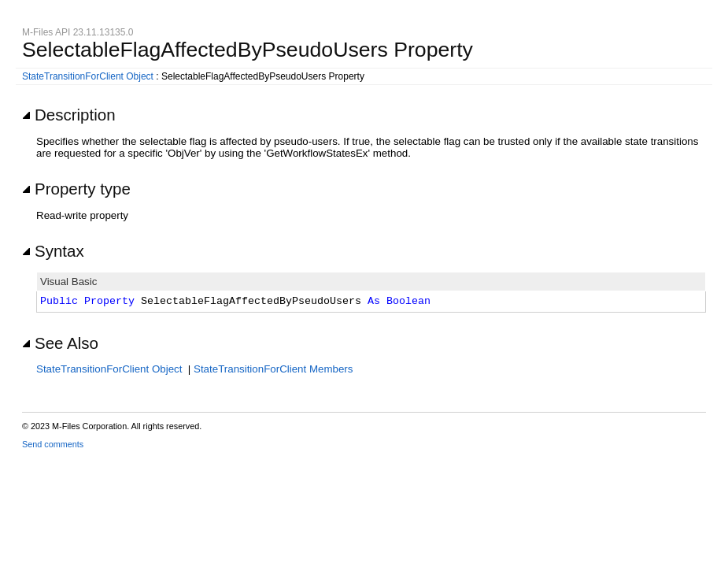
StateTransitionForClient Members (273, 369)
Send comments (53, 444)
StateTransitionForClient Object (88, 76)
